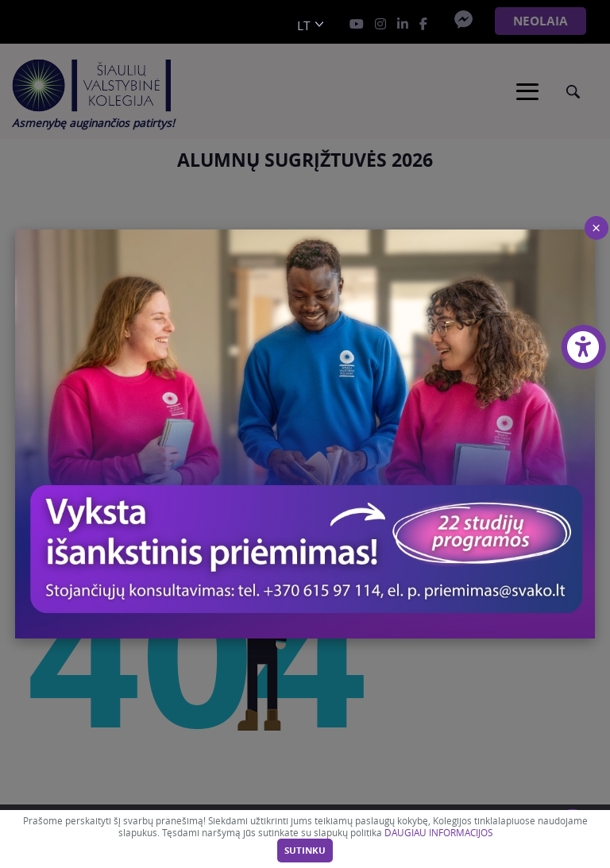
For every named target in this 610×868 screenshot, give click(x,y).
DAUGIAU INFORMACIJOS (438, 833)
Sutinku (305, 851)
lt (304, 26)
